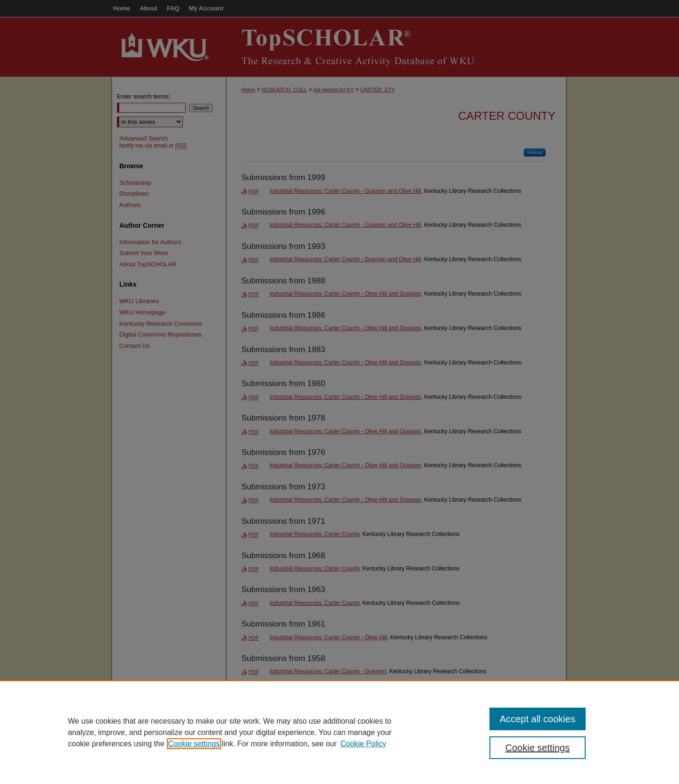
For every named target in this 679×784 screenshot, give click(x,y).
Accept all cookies (538, 719)
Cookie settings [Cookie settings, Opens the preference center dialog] (538, 748)
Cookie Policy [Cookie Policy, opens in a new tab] (363, 744)
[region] (339, 732)
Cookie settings (194, 744)
